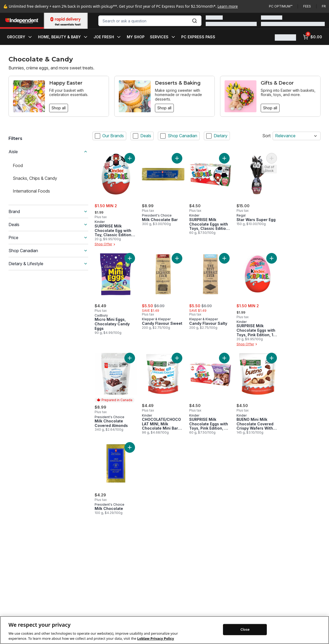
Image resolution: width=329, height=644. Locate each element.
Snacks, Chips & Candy (35, 178)
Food (18, 165)
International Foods (31, 191)
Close (245, 637)
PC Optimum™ (281, 6)
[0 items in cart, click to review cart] (313, 37)
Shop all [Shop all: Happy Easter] (59, 108)
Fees (307, 6)
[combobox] (150, 21)
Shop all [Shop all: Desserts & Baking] (164, 108)
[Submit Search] (195, 21)
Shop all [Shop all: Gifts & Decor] (270, 108)
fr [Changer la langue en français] (324, 6)
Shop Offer (106, 244)
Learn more (228, 6)
